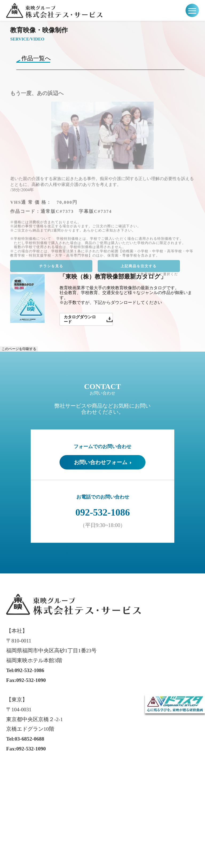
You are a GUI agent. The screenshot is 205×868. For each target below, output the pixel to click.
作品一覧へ (36, 58)
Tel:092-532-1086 (25, 670)
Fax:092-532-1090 (26, 680)
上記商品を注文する (139, 269)
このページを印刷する (19, 349)
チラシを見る (51, 269)
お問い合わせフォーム (103, 462)
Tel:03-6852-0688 (25, 739)
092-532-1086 (103, 512)
